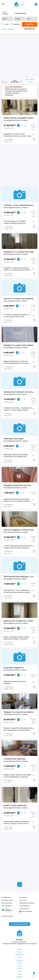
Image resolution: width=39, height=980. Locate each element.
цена (29, 19)
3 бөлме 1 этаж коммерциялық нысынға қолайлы (19, 205)
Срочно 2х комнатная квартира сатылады (19, 299)
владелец (16, 24)
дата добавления (15, 81)
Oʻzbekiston (20, 977)
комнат (5, 19)
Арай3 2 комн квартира (15, 805)
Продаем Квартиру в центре (17, 485)
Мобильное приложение (27, 903)
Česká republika (20, 955)
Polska (19, 963)
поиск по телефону (8, 29)
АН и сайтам (23, 898)
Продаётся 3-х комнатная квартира (19, 252)
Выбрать (30, 24)
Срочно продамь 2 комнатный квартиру (19, 530)
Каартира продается (13, 668)
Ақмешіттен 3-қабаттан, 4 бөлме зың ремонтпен (19, 621)
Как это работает (7, 903)
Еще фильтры (30, 29)
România (19, 966)
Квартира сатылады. (14, 439)
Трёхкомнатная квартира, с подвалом (19, 576)
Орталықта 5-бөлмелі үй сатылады (19, 392)
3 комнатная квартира (15, 759)
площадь (18, 19)
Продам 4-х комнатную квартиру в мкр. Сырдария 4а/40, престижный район (19, 712)
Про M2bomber (6, 898)
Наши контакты (24, 909)
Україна (20, 974)
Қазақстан (19, 960)
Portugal (19, 969)
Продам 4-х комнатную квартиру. (19, 345)
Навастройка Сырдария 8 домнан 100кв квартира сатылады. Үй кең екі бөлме (19, 118)
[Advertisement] (19, 56)
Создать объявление (19, 924)
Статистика (23, 900)
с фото (7, 24)
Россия (19, 971)
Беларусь (20, 949)
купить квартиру (5, 13)
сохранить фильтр (31, 81)
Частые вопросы (6, 906)
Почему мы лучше (7, 900)
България (19, 952)
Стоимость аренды (7, 916)
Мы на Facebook (26, 911)
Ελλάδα (20, 957)
